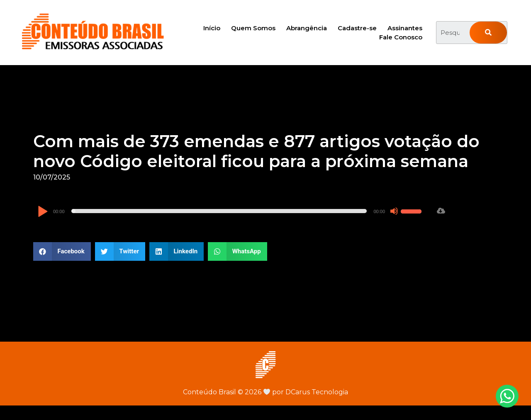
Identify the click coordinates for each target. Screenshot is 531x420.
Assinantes (405, 28)
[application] (231, 211)
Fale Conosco (401, 37)
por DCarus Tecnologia (306, 392)
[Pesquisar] (488, 33)
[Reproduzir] (43, 212)
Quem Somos (253, 28)
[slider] (219, 211)
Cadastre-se (357, 28)
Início (212, 28)
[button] (62, 251)
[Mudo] (394, 211)
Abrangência (307, 28)
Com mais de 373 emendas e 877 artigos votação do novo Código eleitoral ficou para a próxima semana (256, 151)
